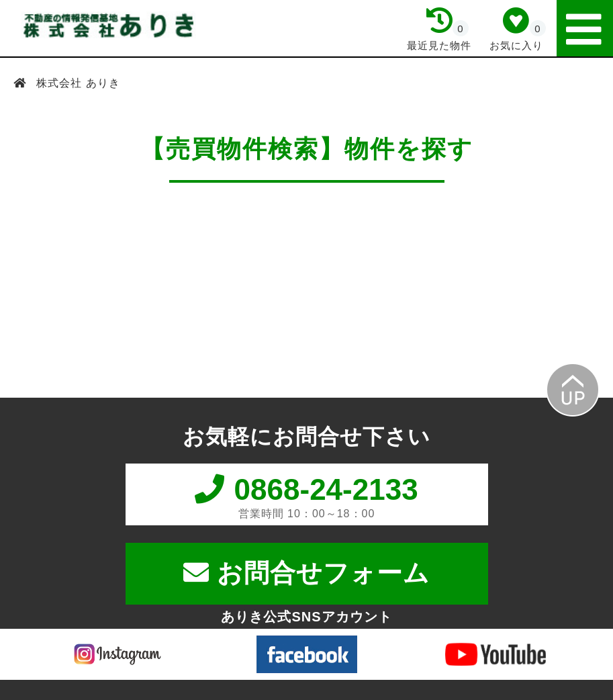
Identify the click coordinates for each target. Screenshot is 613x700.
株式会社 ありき (77, 83)
